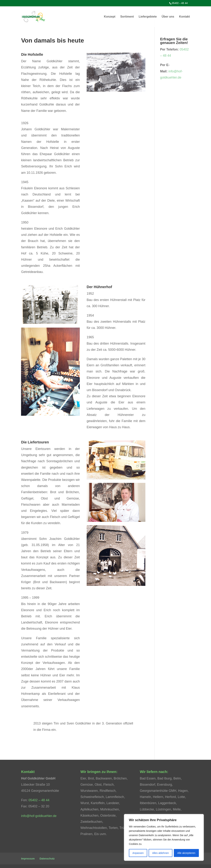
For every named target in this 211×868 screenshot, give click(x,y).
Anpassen (138, 853)
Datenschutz (47, 859)
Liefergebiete (148, 17)
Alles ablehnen (160, 853)
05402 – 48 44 (39, 800)
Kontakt (185, 17)
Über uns (168, 17)
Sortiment (127, 17)
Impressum (28, 859)
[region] (164, 837)
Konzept (110, 17)
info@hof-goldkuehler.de (39, 816)
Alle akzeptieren (186, 853)
